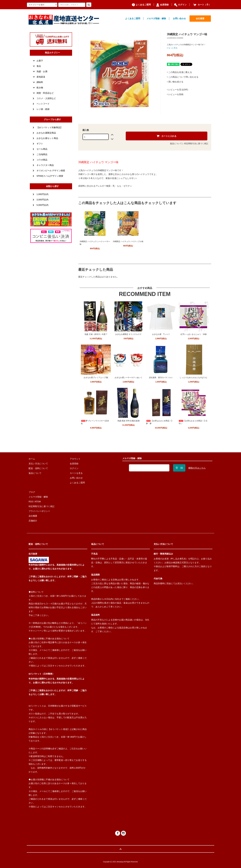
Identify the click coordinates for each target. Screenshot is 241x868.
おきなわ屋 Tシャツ (161, 334)
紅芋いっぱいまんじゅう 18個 (194, 334)
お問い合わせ (179, 18)
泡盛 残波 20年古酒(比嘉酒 (128, 421)
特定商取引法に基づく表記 (196, 144)
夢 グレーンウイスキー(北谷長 (95, 422)
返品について (176, 144)
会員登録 (162, 5)
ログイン (180, 5)
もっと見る (172, 48)
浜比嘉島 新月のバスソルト (161, 378)
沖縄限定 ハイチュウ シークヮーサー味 (95, 243)
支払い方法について (38, 464)
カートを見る (76, 473)
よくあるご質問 (141, 5)
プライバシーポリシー (39, 511)
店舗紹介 (33, 521)
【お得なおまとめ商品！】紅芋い (193, 422)
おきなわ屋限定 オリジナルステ (128, 334)
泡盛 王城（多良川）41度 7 (96, 334)
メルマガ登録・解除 (156, 18)
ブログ (32, 492)
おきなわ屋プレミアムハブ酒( (96, 378)
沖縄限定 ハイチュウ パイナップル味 (128, 241)
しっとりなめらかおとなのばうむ (194, 378)
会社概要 (200, 18)
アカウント (75, 459)
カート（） (202, 5)
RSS (31, 502)
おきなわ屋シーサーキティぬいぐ (128, 378)
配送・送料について (38, 468)
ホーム (32, 459)
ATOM (38, 502)
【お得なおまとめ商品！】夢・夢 (160, 422)
